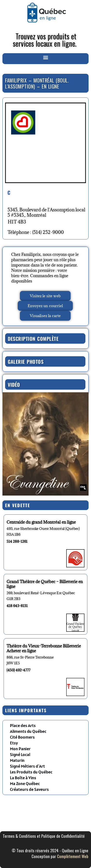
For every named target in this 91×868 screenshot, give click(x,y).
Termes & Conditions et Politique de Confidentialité (44, 836)
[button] (45, 57)
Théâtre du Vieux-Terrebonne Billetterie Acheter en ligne (44, 648)
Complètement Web (73, 856)
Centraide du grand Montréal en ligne (41, 522)
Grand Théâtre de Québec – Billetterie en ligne (45, 584)
